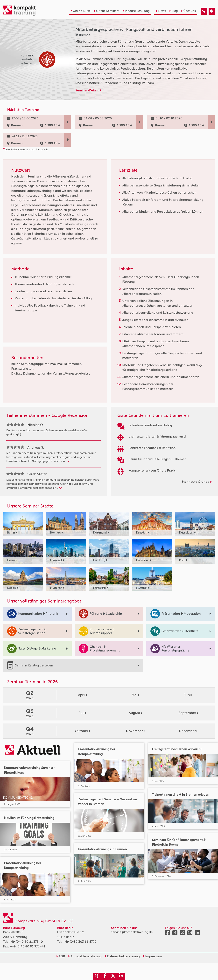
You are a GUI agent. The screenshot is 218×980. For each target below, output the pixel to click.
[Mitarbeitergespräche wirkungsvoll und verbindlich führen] (204, 11)
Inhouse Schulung (136, 11)
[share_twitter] (113, 976)
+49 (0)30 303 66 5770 (80, 942)
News (161, 11)
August (135, 713)
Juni (188, 695)
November (135, 731)
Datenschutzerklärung (122, 956)
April (83, 695)
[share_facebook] (105, 976)
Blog (173, 11)
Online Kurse (81, 11)
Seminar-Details (88, 90)
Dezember (188, 731)
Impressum (152, 956)
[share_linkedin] (121, 976)
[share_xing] (97, 976)
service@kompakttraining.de (132, 932)
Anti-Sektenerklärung (85, 956)
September (188, 713)
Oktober (83, 731)
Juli (83, 713)
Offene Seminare (107, 11)
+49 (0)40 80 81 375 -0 (26, 942)
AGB (61, 956)
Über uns (188, 11)
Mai (135, 695)
